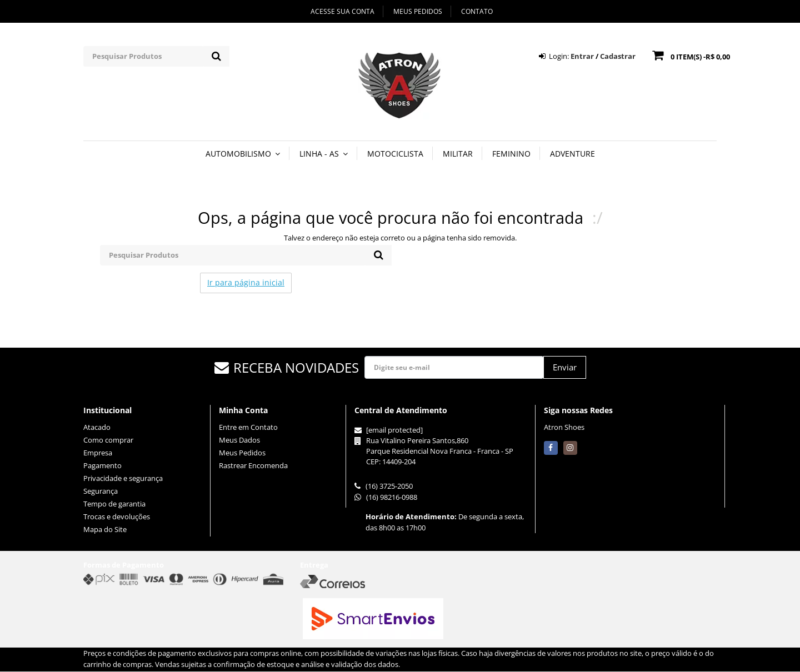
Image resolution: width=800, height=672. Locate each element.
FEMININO (511, 154)
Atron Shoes (564, 427)
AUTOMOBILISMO (243, 154)
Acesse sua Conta (342, 11)
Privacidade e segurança (123, 478)
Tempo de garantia (114, 504)
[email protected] (394, 430)
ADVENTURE (572, 154)
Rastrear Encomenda (253, 465)
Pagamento (102, 465)
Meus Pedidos (418, 11)
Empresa (98, 453)
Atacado (97, 427)
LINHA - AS (324, 154)
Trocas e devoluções (117, 516)
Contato (477, 11)
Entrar (582, 56)
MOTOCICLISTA (395, 154)
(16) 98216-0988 (386, 497)
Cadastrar (618, 56)
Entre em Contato (248, 427)
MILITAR (458, 154)
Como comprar (108, 440)
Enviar (565, 367)
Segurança (101, 491)
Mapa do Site (105, 529)
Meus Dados (239, 440)
